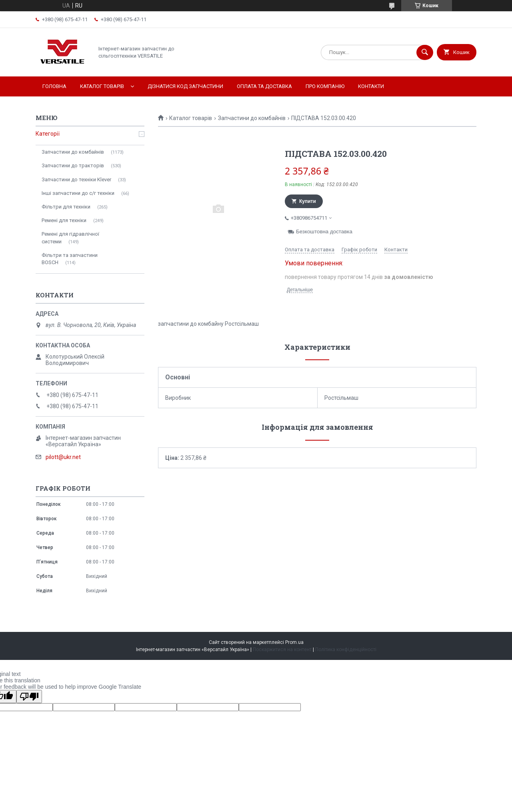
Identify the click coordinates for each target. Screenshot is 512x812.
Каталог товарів (102, 86)
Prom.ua (294, 642)
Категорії (48, 134)
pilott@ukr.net (63, 457)
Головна (54, 86)
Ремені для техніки (64, 220)
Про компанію (325, 86)
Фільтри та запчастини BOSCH (70, 259)
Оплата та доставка (264, 86)
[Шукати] (425, 52)
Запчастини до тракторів (73, 165)
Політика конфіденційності (346, 650)
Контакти (371, 86)
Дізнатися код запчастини (185, 86)
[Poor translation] (29, 697)
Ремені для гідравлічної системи (70, 238)
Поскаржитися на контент (282, 650)
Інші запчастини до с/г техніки (78, 193)
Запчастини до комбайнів (252, 118)
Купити (308, 201)
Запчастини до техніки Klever (76, 179)
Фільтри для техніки (66, 207)
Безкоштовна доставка (324, 232)
